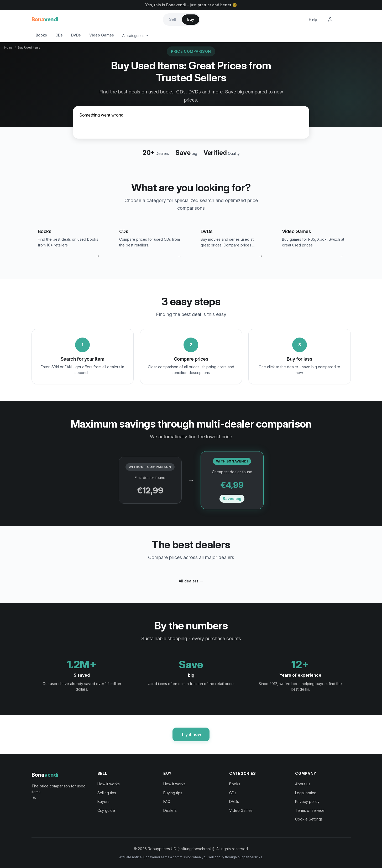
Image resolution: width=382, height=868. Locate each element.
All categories (135, 36)
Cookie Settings (309, 819)
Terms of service (310, 810)
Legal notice (306, 793)
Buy (191, 19)
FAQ (167, 801)
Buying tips (173, 793)
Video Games (102, 35)
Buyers (103, 801)
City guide (106, 810)
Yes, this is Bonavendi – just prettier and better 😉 (191, 5)
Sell (173, 19)
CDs (59, 35)
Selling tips (107, 793)
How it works (109, 784)
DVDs (76, 35)
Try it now (191, 734)
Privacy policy (307, 801)
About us (303, 784)
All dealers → (191, 581)
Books (41, 35)
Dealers (170, 810)
